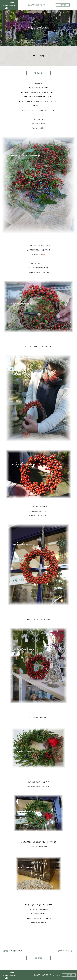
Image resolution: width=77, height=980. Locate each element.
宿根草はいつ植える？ (66, 951)
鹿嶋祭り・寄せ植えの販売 (13, 951)
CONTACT (63, 5)
